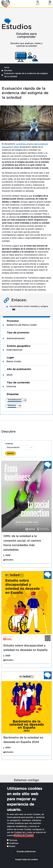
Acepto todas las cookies (26, 859)
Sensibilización (15, 400)
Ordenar (9, 444)
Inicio (7, 67)
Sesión (12, 846)
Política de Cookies (24, 835)
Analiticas (14, 843)
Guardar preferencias (26, 851)
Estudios (8, 71)
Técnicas (13, 840)
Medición (12, 405)
